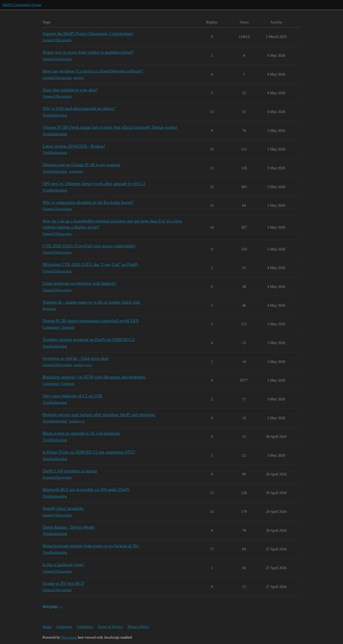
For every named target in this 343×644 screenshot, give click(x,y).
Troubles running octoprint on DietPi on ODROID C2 (89, 340)
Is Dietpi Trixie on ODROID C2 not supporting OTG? (89, 452)
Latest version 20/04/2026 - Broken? (74, 146)
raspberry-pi (77, 421)
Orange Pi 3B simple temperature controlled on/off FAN (91, 321)
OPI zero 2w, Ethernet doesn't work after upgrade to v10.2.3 (94, 184)
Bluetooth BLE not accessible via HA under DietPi (86, 490)
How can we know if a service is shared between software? (93, 71)
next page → (52, 606)
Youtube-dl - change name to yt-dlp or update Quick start (91, 302)
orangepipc (76, 171)
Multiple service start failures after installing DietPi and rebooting (99, 415)
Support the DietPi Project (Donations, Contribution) (88, 34)
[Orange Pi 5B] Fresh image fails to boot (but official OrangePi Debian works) (110, 127)
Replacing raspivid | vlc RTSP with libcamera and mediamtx (94, 377)
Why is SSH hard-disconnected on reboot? (79, 109)
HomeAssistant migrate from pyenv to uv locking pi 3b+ (91, 546)
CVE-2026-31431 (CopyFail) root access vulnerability (89, 246)
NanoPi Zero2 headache (63, 508)
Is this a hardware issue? (63, 565)
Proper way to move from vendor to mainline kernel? (88, 52)
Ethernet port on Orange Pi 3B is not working (81, 165)
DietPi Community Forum (22, 5)
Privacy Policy (139, 627)
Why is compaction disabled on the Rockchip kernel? (88, 202)
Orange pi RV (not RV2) (63, 584)
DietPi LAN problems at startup (70, 471)
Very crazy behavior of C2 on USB (72, 396)
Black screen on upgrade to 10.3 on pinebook (81, 433)
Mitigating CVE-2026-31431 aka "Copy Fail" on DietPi (90, 265)
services (79, 78)
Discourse (69, 637)
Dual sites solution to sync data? (70, 90)
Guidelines (85, 627)
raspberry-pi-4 (83, 365)
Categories (64, 627)
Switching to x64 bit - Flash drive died (75, 359)
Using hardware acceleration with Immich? (79, 283)
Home (47, 627)
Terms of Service (110, 627)
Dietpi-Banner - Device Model (69, 527)
